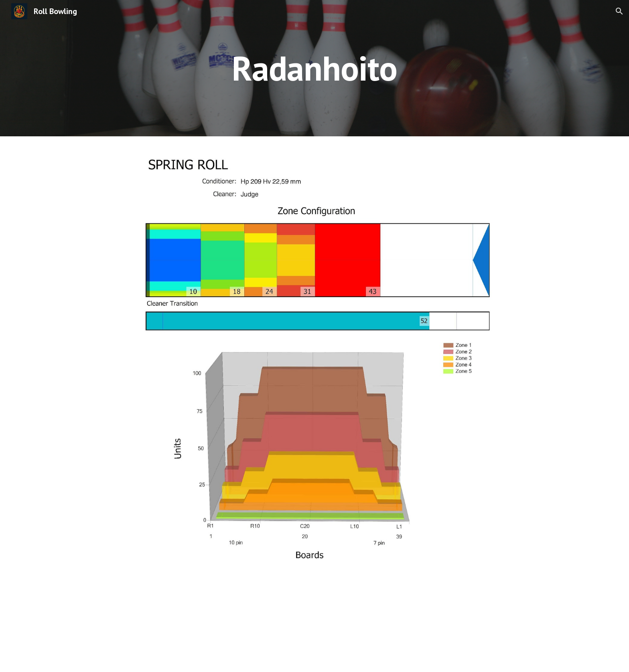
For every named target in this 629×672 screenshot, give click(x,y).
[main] (314, 68)
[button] (619, 11)
